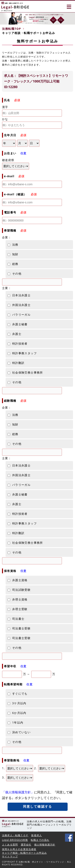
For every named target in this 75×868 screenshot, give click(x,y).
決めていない (19, 732)
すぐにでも (18, 693)
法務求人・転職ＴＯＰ (15, 835)
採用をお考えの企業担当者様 (19, 849)
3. (18, 778)
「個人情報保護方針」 (18, 792)
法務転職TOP (11, 29)
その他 (14, 273)
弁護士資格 (18, 580)
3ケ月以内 (17, 703)
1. (18, 768)
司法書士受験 (19, 628)
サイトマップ (10, 856)
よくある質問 (10, 845)
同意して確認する (37, 807)
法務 (13, 245)
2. (50, 768)
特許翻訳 (16, 363)
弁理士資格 (18, 599)
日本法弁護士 (19, 295)
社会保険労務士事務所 (25, 372)
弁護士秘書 (18, 324)
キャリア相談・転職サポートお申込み (24, 853)
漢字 (32, 111)
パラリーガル (19, 315)
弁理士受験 (18, 609)
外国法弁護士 (19, 305)
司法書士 (16, 619)
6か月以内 (17, 713)
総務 (13, 264)
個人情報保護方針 (45, 845)
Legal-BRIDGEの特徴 (15, 840)
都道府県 (8, 160)
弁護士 (14, 334)
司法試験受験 (19, 590)
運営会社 (26, 845)
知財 (13, 254)
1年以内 (15, 722)
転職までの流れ (40, 840)
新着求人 (36, 835)
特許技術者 (18, 343)
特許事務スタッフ (22, 353)
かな (32, 123)
